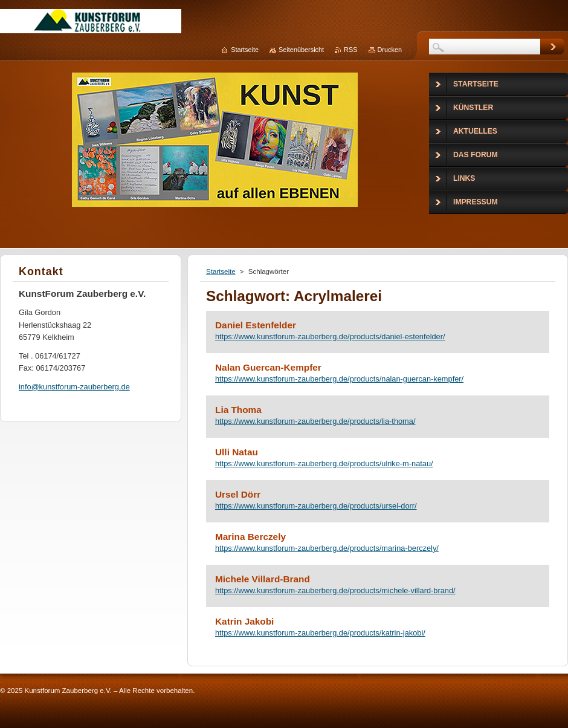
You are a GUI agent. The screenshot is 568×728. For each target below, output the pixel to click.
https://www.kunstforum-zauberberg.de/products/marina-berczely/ (327, 548)
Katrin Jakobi (244, 621)
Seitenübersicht (301, 50)
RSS (350, 50)
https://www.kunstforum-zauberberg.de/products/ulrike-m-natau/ (324, 463)
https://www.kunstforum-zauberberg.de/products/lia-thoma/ (315, 421)
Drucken (390, 50)
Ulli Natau (237, 452)
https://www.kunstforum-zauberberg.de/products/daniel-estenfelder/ (330, 336)
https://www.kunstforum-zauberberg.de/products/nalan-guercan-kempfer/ (339, 379)
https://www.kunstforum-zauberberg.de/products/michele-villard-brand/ (335, 590)
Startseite (221, 271)
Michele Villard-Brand (263, 579)
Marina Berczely (250, 537)
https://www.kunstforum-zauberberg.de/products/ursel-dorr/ (316, 506)
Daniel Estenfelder (256, 325)
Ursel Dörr (238, 494)
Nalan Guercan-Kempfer (268, 367)
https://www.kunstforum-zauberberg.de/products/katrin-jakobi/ (320, 633)
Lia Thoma (238, 410)
